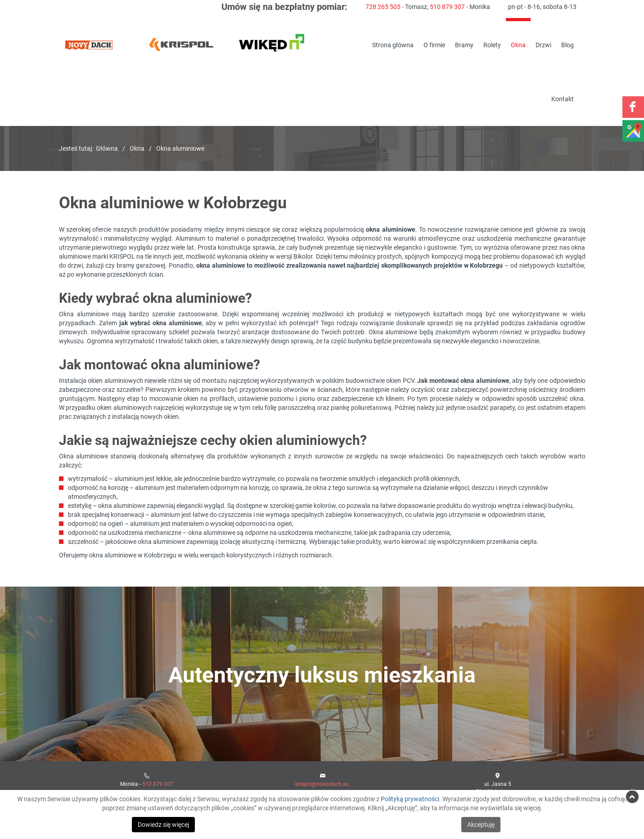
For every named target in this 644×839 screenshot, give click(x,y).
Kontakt (563, 99)
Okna (518, 45)
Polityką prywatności (410, 799)
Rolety (492, 45)
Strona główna (393, 45)
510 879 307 (447, 7)
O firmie (434, 45)
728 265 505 (383, 7)
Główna (107, 148)
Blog (567, 45)
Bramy (464, 45)
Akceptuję (481, 824)
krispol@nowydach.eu (322, 784)
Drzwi (543, 45)
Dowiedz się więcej (163, 824)
